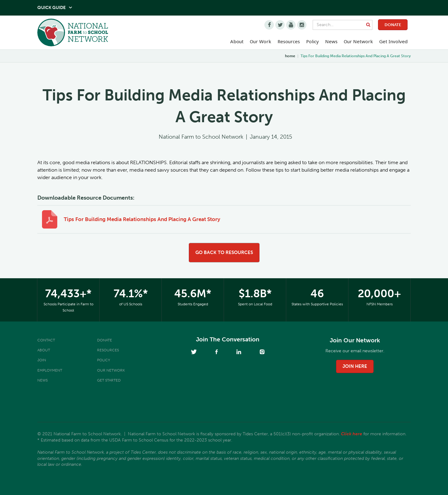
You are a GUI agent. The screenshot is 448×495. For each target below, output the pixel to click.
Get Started (109, 380)
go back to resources (224, 252)
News (42, 380)
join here (355, 366)
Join (42, 360)
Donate (393, 25)
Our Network (358, 41)
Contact (46, 340)
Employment (50, 370)
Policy (104, 360)
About (44, 350)
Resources (289, 41)
